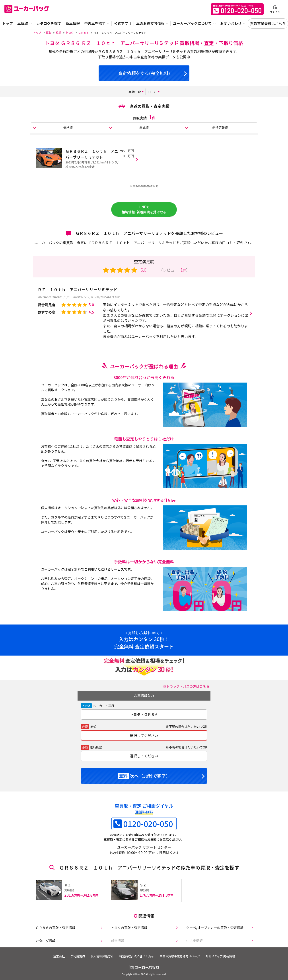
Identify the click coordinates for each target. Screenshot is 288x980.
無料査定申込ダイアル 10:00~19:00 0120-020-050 (237, 9)
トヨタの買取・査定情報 (128, 929)
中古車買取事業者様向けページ (182, 958)
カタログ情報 (44, 943)
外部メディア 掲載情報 (224, 958)
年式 (93, 730)
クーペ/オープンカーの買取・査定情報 (215, 929)
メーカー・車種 (104, 709)
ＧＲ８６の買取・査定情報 (54, 929)
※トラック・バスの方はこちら (185, 690)
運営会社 (55, 958)
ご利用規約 (75, 958)
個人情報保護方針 (101, 958)
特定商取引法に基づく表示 (137, 958)
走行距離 (96, 751)
